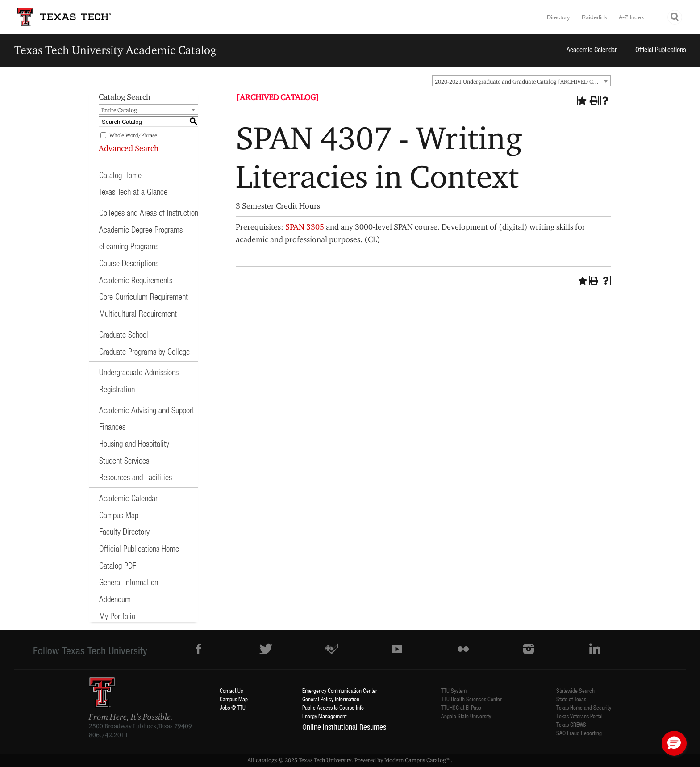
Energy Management (324, 716)
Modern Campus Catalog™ (418, 760)
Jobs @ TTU (233, 707)
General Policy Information (331, 699)
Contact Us (231, 690)
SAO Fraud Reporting (579, 733)
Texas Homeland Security (584, 707)
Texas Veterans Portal (579, 716)
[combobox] (521, 81)
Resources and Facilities (135, 477)
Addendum (115, 599)
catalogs (266, 760)
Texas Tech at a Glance (133, 191)
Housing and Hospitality (134, 443)
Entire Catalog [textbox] (119, 110)
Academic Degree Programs (141, 229)
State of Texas (571, 699)
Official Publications (661, 49)
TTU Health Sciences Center (471, 699)
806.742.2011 (108, 735)
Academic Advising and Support (147, 410)
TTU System (454, 690)
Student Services (124, 460)
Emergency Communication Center (340, 690)
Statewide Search (575, 690)
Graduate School (124, 334)
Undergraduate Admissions (139, 372)
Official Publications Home (139, 548)
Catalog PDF (118, 565)
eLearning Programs (129, 246)
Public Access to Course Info (333, 707)
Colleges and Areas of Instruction (149, 212)
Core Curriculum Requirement (144, 296)
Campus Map (119, 515)
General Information (129, 582)
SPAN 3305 (305, 227)
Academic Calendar (592, 49)
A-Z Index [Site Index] (631, 17)
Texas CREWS (571, 724)
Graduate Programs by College (144, 351)
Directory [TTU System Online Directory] (558, 17)
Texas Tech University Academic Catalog (115, 50)
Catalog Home (120, 175)
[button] (674, 743)
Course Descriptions (129, 263)
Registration (117, 389)
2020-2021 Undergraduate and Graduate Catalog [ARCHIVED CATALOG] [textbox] (523, 81)
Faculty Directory (124, 531)
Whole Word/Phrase (133, 135)
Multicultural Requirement (138, 313)
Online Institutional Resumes (344, 727)
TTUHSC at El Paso (461, 707)
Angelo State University (466, 716)
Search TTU (675, 17)
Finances (112, 426)
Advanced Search (129, 148)
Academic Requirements (136, 280)
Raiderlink (595, 17)
